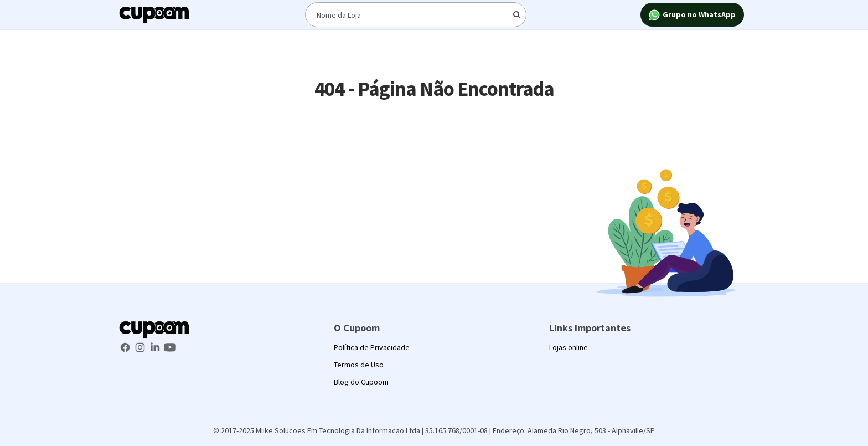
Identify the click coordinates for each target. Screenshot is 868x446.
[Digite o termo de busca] (416, 15)
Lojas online (569, 347)
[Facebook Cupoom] (126, 346)
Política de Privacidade (372, 347)
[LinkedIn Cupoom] (156, 346)
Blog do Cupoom (361, 382)
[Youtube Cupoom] (170, 346)
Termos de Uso (359, 365)
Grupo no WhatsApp (692, 15)
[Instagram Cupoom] (141, 346)
